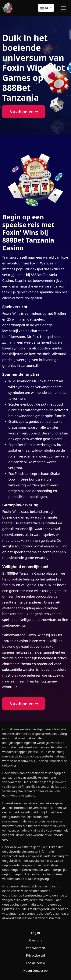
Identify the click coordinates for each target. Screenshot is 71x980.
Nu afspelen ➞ (24, 112)
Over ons (36, 940)
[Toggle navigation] (63, 8)
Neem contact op (35, 971)
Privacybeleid (35, 955)
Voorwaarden (35, 948)
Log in (35, 933)
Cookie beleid (35, 963)
